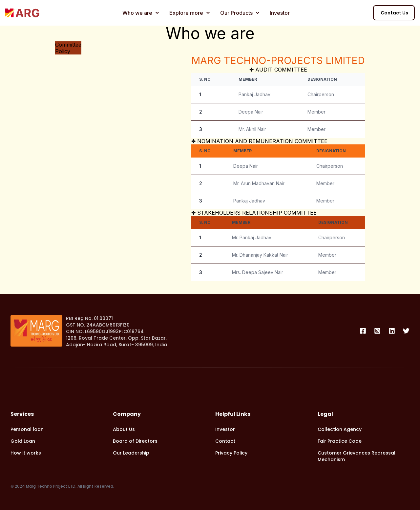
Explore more (189, 13)
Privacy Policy (231, 453)
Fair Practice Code (340, 441)
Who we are (141, 13)
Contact (225, 441)
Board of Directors (135, 441)
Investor (280, 13)
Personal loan (27, 429)
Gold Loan (23, 441)
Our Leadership (131, 453)
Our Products (240, 13)
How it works (26, 453)
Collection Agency (340, 429)
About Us (124, 429)
